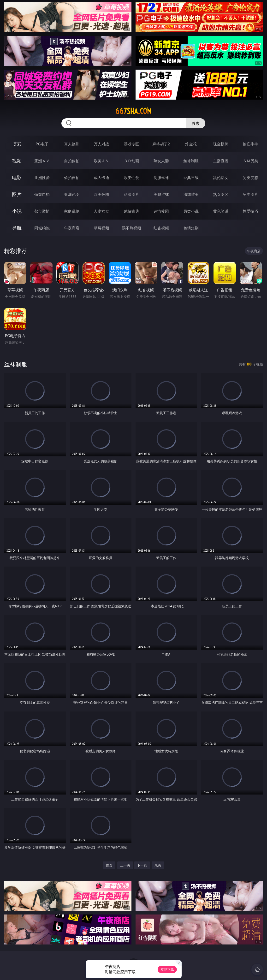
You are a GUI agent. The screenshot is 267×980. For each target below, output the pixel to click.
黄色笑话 (221, 211)
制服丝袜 (161, 178)
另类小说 (191, 211)
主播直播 (221, 161)
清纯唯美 (191, 194)
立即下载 (167, 969)
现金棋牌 (221, 144)
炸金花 (191, 144)
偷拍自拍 (72, 178)
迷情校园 (161, 211)
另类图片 (250, 194)
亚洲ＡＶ (42, 161)
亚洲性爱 (42, 178)
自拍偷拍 (72, 161)
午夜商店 (72, 228)
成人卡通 (101, 178)
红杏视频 (161, 228)
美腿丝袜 (161, 194)
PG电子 (42, 144)
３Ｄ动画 (131, 161)
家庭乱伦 (72, 211)
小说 (17, 211)
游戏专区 (131, 144)
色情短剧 (191, 228)
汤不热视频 (131, 228)
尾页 (158, 865)
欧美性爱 (131, 178)
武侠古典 (131, 211)
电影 (17, 177)
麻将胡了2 (161, 144)
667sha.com (133, 111)
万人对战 (101, 144)
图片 (17, 194)
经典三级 (191, 178)
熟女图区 (221, 194)
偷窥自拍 (42, 194)
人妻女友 (101, 211)
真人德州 (72, 144)
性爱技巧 (250, 211)
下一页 (142, 865)
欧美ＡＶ (101, 161)
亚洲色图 (72, 194)
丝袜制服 (191, 161)
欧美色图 (101, 194)
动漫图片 (131, 194)
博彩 (17, 144)
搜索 (196, 123)
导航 (17, 228)
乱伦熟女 (221, 178)
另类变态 (250, 178)
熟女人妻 (161, 161)
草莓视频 (101, 228)
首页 (109, 865)
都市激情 (42, 211)
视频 (17, 161)
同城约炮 (42, 228)
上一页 (125, 865)
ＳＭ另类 (250, 161)
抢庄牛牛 (250, 144)
